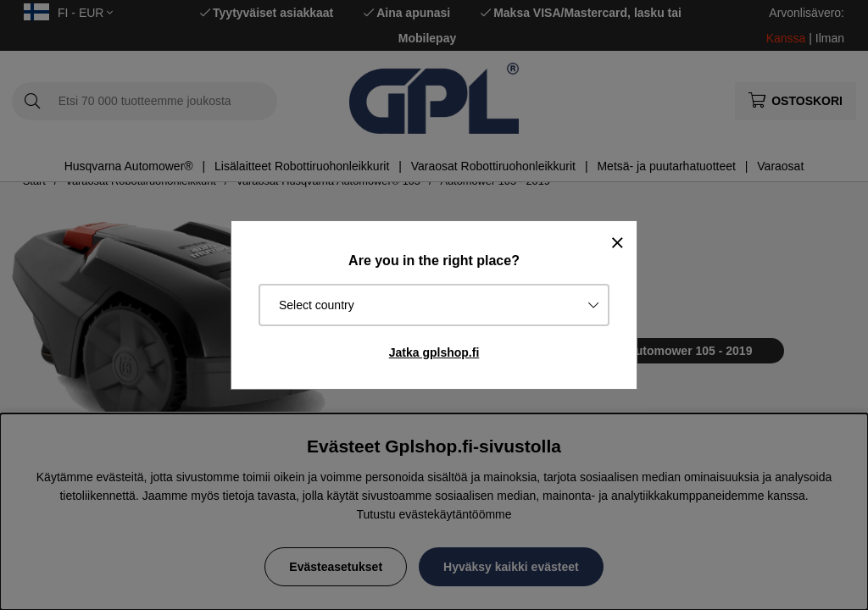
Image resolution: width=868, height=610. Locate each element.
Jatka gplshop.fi (434, 352)
